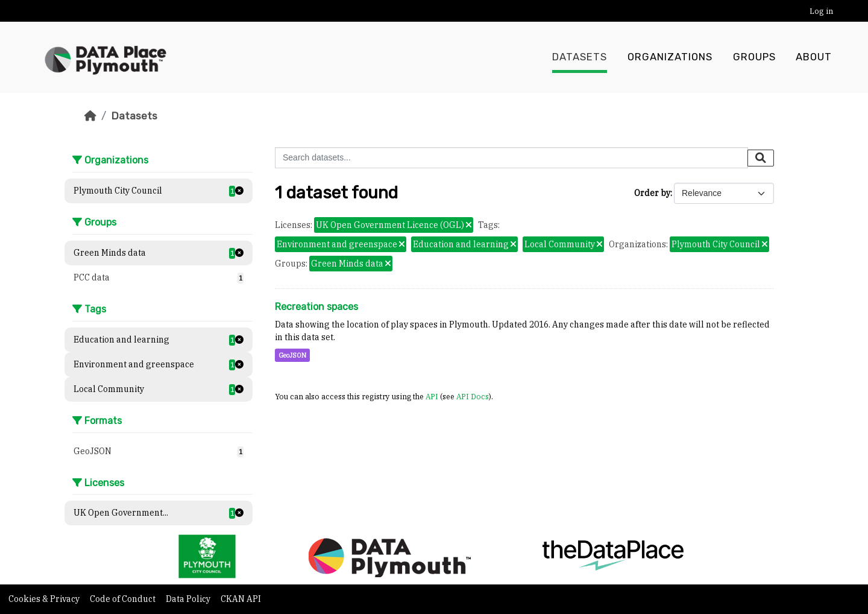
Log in (821, 11)
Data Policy (189, 599)
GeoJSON (292, 355)
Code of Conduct (124, 599)
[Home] (90, 116)
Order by (652, 193)
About (814, 57)
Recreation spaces (316, 307)
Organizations (670, 57)
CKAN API (241, 599)
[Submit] (761, 158)
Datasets (580, 57)
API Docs (473, 396)
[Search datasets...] (511, 158)
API (432, 396)
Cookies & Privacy (45, 599)
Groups (754, 57)
